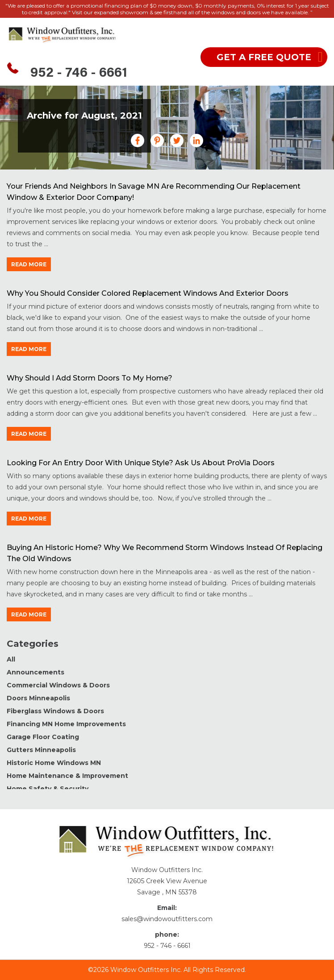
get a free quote (264, 57)
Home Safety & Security (48, 789)
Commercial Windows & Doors (58, 685)
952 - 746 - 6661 (79, 74)
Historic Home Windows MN (54, 763)
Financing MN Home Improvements (66, 724)
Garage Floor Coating (43, 737)
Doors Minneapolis (38, 698)
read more (29, 264)
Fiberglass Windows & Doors (55, 711)
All (11, 659)
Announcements (35, 672)
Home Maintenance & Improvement (67, 776)
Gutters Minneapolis (41, 750)
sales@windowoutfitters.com (167, 919)
